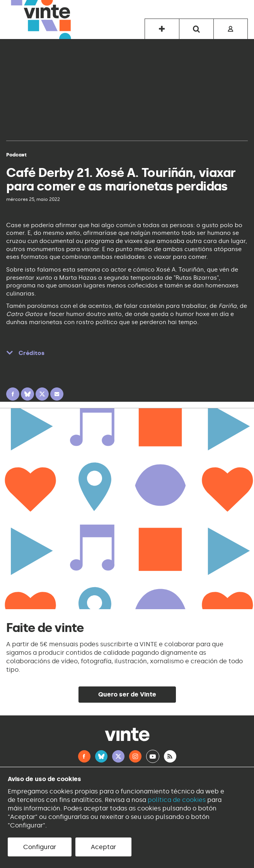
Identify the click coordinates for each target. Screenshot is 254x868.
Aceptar (103, 847)
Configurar (40, 847)
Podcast (16, 155)
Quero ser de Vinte (127, 694)
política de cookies (177, 800)
